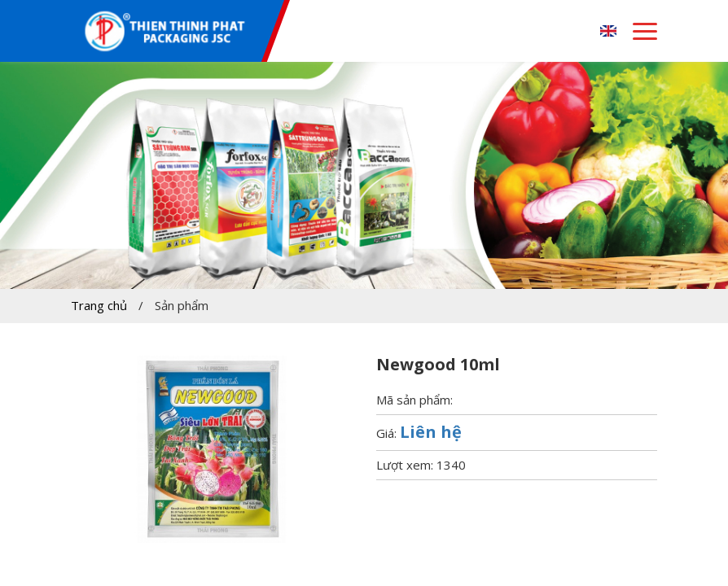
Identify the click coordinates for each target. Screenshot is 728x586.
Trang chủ (99, 305)
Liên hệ (431, 432)
